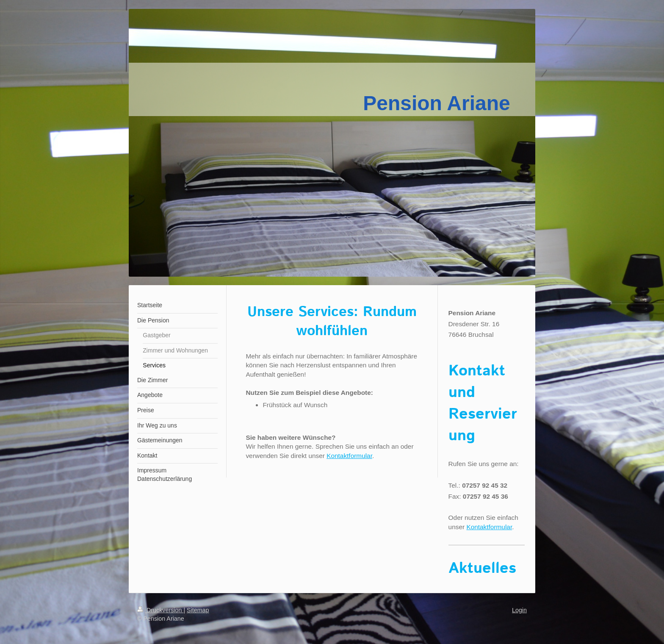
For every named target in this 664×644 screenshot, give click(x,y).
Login (519, 610)
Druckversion (160, 610)
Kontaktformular (349, 456)
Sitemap (198, 610)
